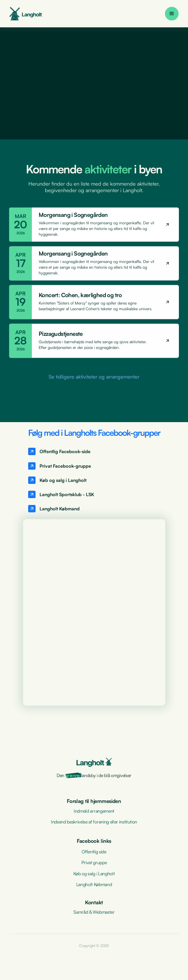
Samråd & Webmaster (94, 912)
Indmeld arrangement (94, 811)
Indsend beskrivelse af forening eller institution (94, 822)
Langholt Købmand (94, 884)
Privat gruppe (94, 862)
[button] (172, 14)
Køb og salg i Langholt (94, 874)
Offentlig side (94, 852)
